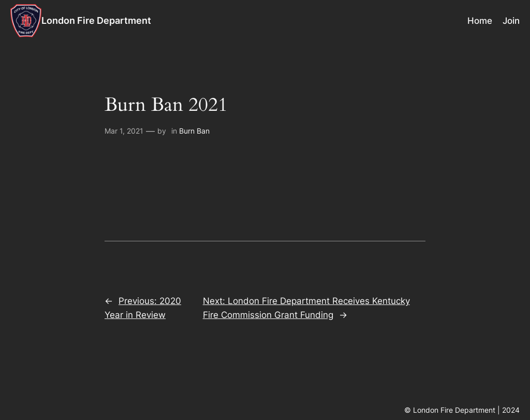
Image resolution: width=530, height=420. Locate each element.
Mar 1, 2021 (124, 131)
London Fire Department (96, 20)
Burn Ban (194, 131)
